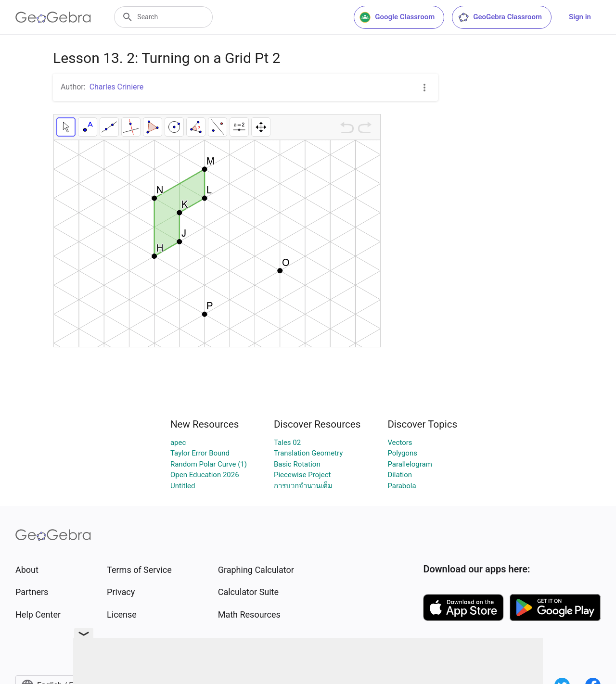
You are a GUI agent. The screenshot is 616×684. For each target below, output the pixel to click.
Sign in (580, 17)
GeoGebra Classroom (500, 17)
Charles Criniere (117, 87)
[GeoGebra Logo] (53, 17)
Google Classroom (397, 17)
